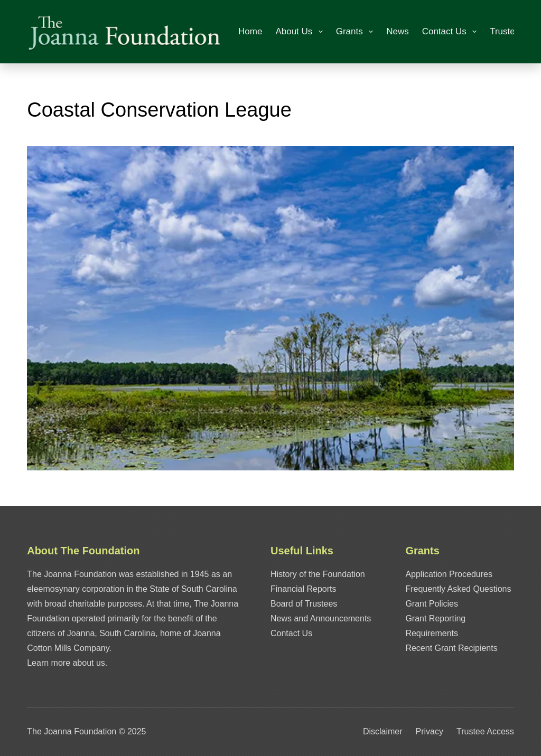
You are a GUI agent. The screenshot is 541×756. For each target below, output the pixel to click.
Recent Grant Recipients (451, 648)
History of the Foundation (318, 574)
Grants (357, 32)
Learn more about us (66, 663)
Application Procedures (449, 574)
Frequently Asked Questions (458, 589)
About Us (301, 32)
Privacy (430, 731)
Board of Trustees (304, 604)
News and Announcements (321, 618)
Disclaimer (383, 731)
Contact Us (451, 32)
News (398, 31)
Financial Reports (304, 589)
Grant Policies (432, 604)
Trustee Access (485, 731)
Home (250, 31)
